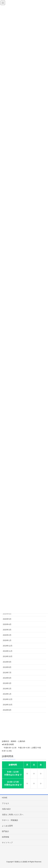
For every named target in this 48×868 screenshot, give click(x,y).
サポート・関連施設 (10, 820)
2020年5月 (7, 619)
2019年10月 (8, 656)
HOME (5, 798)
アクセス (6, 803)
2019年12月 (8, 646)
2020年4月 (7, 624)
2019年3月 (7, 683)
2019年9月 (7, 662)
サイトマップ (7, 843)
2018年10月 (8, 705)
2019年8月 (7, 667)
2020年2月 (7, 635)
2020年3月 (7, 630)
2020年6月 (7, 614)
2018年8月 (7, 710)
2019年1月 (7, 694)
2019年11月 (8, 651)
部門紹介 (6, 831)
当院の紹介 (6, 809)
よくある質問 (7, 826)
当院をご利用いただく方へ (13, 815)
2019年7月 (7, 673)
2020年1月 (7, 640)
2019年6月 (7, 678)
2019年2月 (7, 689)
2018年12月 (8, 699)
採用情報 (6, 837)
